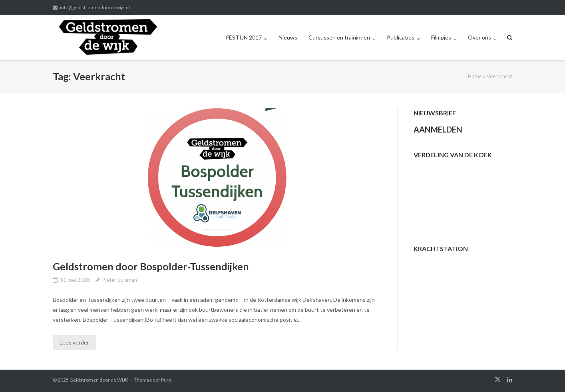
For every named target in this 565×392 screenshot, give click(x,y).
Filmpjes (441, 37)
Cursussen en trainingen (339, 37)
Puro (166, 380)
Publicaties (401, 37)
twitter (498, 380)
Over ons (479, 37)
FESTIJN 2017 (244, 37)
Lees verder (74, 342)
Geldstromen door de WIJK (99, 380)
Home (475, 76)
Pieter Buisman (120, 280)
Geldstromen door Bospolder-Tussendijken (151, 266)
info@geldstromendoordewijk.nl (95, 7)
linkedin (509, 380)
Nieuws (288, 37)
